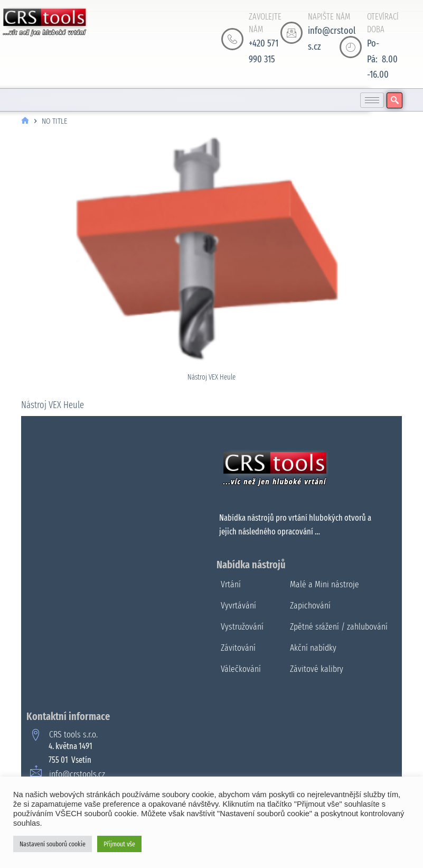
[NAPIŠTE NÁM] (292, 33)
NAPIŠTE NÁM (329, 17)
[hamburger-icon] (372, 100)
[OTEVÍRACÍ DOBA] (351, 47)
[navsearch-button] (394, 100)
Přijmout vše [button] (119, 844)
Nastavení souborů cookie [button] (53, 844)
